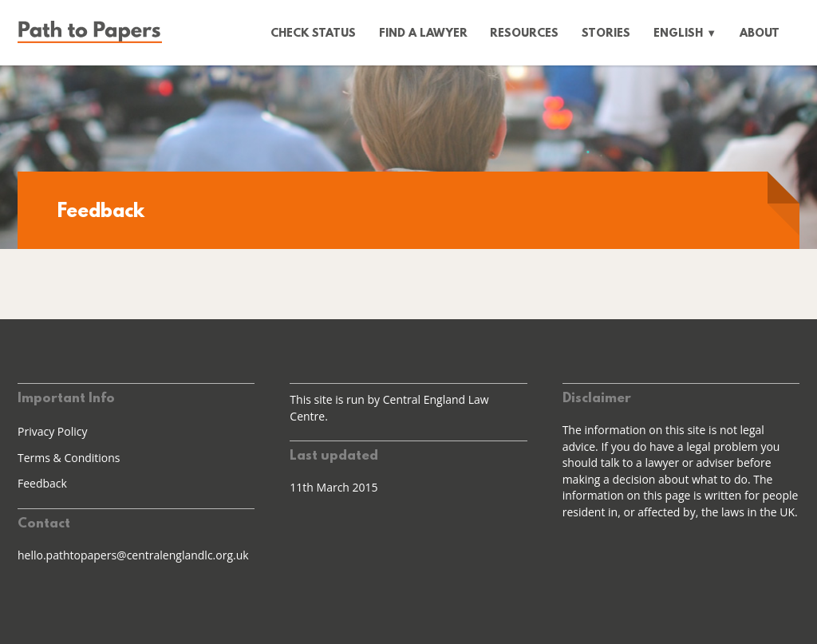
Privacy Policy (52, 431)
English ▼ (685, 34)
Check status (313, 34)
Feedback (42, 483)
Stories (606, 34)
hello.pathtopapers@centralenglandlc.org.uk (133, 555)
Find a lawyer (423, 34)
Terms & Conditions (69, 458)
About (760, 34)
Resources (524, 34)
